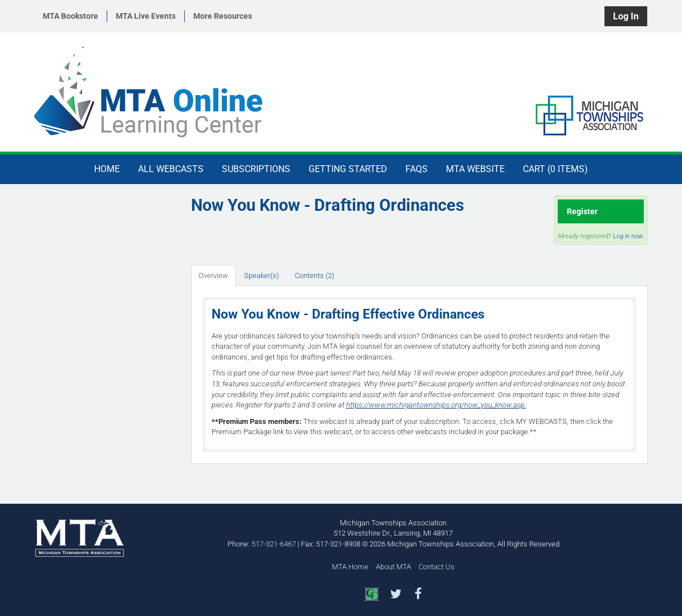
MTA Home (350, 567)
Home (107, 169)
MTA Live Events (146, 16)
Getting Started (348, 169)
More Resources (223, 16)
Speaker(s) (261, 276)
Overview (213, 276)
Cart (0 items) (555, 169)
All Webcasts (171, 169)
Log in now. (628, 236)
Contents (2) (314, 276)
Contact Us (437, 567)
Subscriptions (256, 169)
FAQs (417, 169)
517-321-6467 (274, 544)
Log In (626, 16)
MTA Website (475, 169)
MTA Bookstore (70, 16)
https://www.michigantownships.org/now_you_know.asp (435, 405)
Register (582, 211)
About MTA (393, 567)
